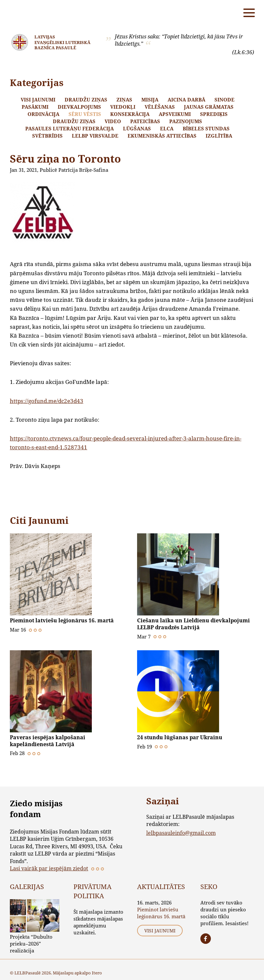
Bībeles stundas (206, 128)
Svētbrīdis (47, 136)
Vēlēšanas (160, 107)
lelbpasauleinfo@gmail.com (181, 832)
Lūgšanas (137, 128)
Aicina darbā (186, 100)
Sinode (224, 100)
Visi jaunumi (38, 100)
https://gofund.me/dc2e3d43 (47, 401)
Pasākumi (35, 107)
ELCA (167, 128)
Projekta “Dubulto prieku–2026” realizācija (31, 943)
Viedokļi (123, 107)
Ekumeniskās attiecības (162, 136)
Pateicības (145, 121)
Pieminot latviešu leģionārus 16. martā (62, 620)
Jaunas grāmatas (209, 107)
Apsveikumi (175, 114)
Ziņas (124, 100)
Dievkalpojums (79, 107)
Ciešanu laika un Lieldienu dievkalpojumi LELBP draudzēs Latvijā (193, 624)
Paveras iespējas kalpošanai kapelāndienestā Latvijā (48, 740)
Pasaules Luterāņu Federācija (70, 128)
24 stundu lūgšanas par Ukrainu (180, 737)
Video (113, 121)
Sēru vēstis (85, 114)
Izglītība (219, 136)
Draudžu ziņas (86, 100)
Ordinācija (43, 114)
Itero (97, 972)
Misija (150, 100)
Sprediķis (214, 114)
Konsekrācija (130, 114)
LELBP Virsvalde (95, 136)
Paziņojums (186, 121)
